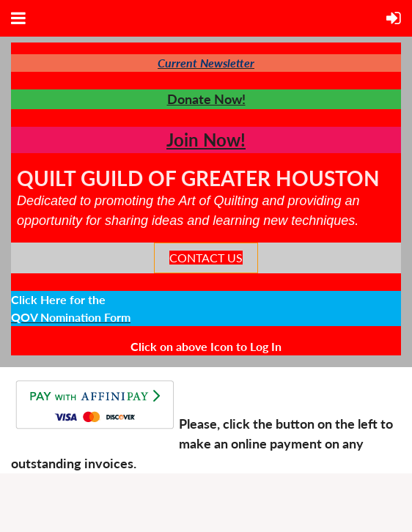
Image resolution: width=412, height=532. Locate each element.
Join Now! (206, 140)
